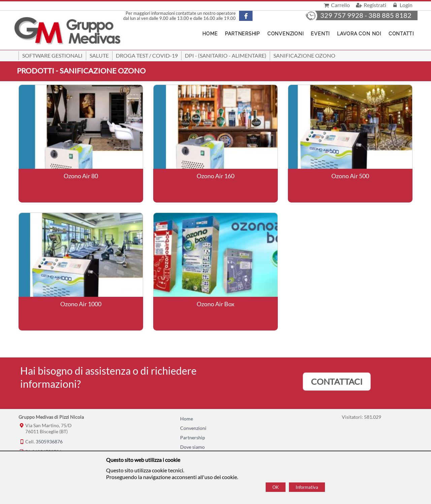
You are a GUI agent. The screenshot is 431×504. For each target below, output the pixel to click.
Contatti (401, 34)
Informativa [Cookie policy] (307, 487)
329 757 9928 (342, 15)
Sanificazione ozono (304, 55)
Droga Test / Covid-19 (147, 55)
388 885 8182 (390, 15)
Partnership (242, 34)
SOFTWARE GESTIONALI (52, 55)
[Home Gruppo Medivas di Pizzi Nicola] (68, 31)
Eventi (320, 34)
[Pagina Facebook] (252, 16)
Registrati (370, 5)
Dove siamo (192, 447)
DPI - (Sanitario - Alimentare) (226, 55)
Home (187, 419)
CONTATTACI (337, 382)
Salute (99, 55)
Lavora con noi (359, 34)
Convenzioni (285, 34)
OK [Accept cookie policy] (276, 487)
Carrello (336, 5)
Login (402, 5)
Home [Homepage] (210, 34)
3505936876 (49, 442)
